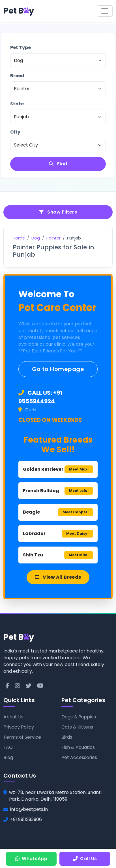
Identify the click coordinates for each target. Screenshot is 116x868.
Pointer (53, 238)
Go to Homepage (58, 369)
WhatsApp (31, 859)
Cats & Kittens (77, 727)
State (17, 104)
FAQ (8, 747)
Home (19, 238)
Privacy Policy (19, 727)
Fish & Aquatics (78, 747)
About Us (13, 717)
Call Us (85, 859)
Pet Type (21, 47)
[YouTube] (40, 686)
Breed (17, 76)
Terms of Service (22, 737)
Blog (8, 757)
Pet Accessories (79, 757)
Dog (36, 238)
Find (58, 164)
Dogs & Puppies (79, 717)
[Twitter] (29, 686)
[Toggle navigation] (105, 11)
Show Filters (58, 212)
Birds (67, 737)
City (15, 132)
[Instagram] (18, 686)
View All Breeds (58, 577)
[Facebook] (7, 686)
